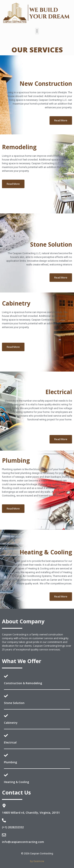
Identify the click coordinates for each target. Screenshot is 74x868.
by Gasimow (37, 861)
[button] (37, 31)
